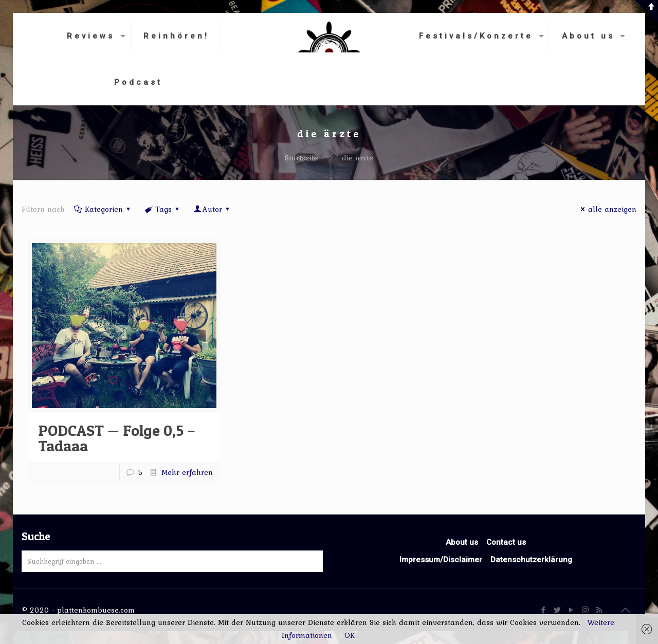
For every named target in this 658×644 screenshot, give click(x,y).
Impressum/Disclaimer (441, 560)
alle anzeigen (607, 209)
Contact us (506, 542)
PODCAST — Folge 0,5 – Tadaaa (117, 438)
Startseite (301, 158)
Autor (212, 209)
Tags (163, 209)
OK (350, 635)
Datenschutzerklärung (531, 560)
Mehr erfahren (187, 472)
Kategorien (103, 209)
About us (462, 542)
